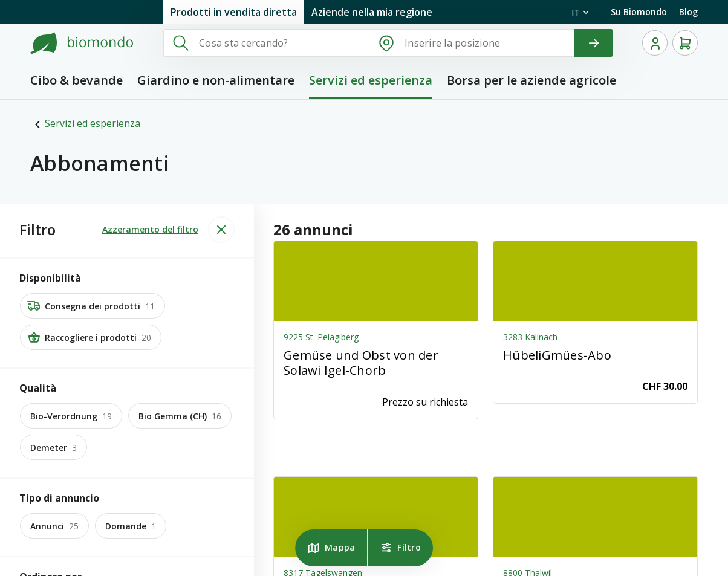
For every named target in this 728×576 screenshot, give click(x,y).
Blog (688, 12)
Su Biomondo (639, 12)
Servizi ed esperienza (93, 123)
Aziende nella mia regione (372, 12)
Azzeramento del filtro (150, 229)
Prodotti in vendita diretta (234, 12)
